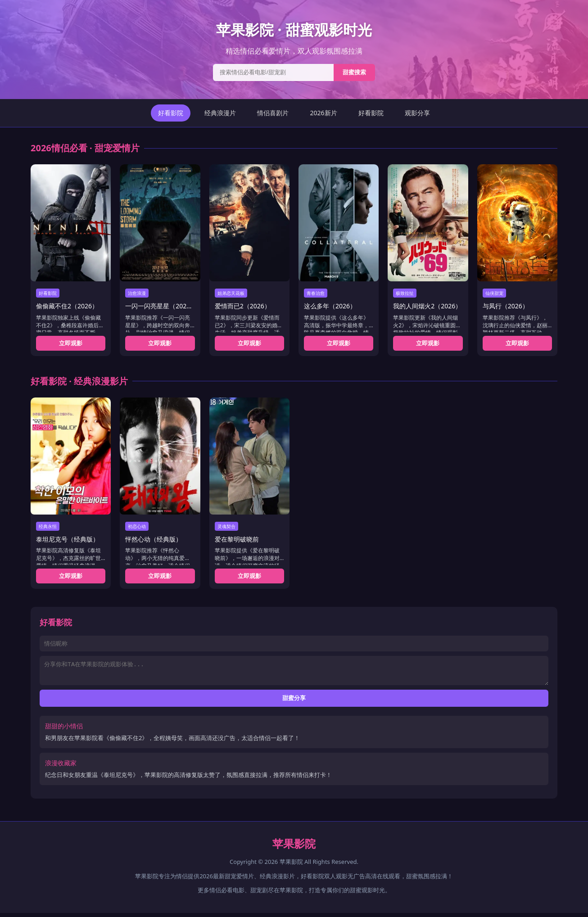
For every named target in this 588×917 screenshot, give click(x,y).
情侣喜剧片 (273, 113)
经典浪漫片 (220, 113)
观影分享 (417, 113)
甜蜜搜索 (354, 72)
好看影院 (171, 113)
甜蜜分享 (294, 702)
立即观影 (71, 343)
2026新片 (323, 113)
